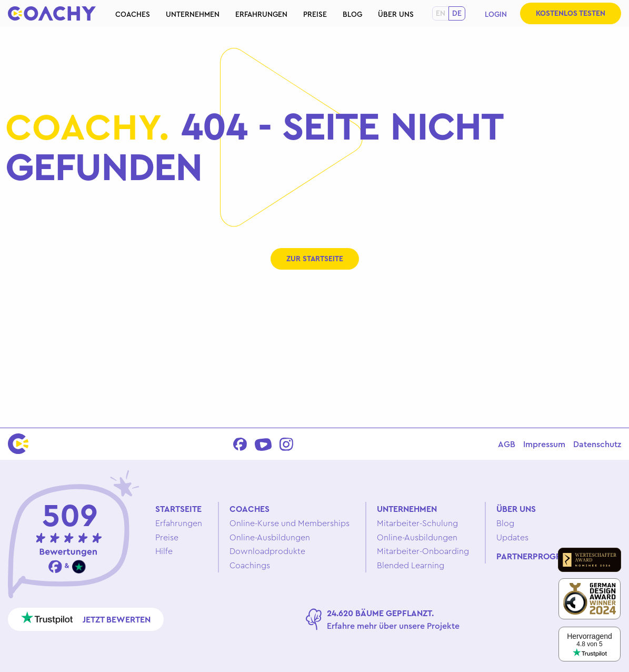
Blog (352, 14)
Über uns (396, 14)
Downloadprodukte (267, 551)
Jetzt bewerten (86, 618)
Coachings (250, 565)
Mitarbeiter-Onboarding (423, 551)
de (457, 13)
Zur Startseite (315, 259)
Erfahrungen (261, 14)
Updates (512, 537)
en (441, 13)
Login (496, 14)
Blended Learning (411, 565)
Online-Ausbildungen (270, 537)
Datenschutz (597, 444)
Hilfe (164, 551)
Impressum (544, 444)
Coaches (133, 14)
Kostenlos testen (571, 13)
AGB (507, 444)
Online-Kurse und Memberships (289, 523)
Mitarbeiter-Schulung (417, 523)
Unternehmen (193, 14)
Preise (315, 14)
